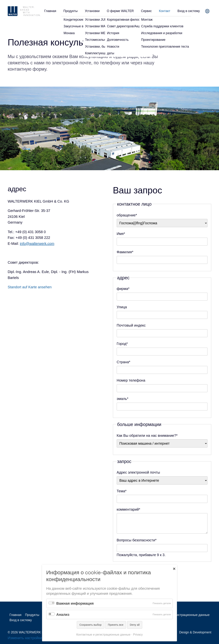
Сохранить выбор (91, 625)
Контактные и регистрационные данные (180, 615)
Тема (122, 491)
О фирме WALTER (120, 11)
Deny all (135, 625)
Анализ (63, 615)
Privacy (138, 634)
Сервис (146, 11)
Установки (92, 11)
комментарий (128, 509)
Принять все (116, 625)
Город (122, 343)
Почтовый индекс (131, 325)
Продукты (71, 11)
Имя (121, 233)
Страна (124, 362)
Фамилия (125, 252)
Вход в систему (189, 11)
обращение (127, 215)
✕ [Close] (174, 569)
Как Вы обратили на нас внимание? (147, 435)
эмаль (123, 398)
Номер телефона (131, 380)
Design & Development (195, 632)
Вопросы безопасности (137, 540)
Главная (50, 11)
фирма (123, 288)
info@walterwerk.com (37, 244)
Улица (122, 307)
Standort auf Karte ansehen (30, 287)
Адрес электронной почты (138, 472)
